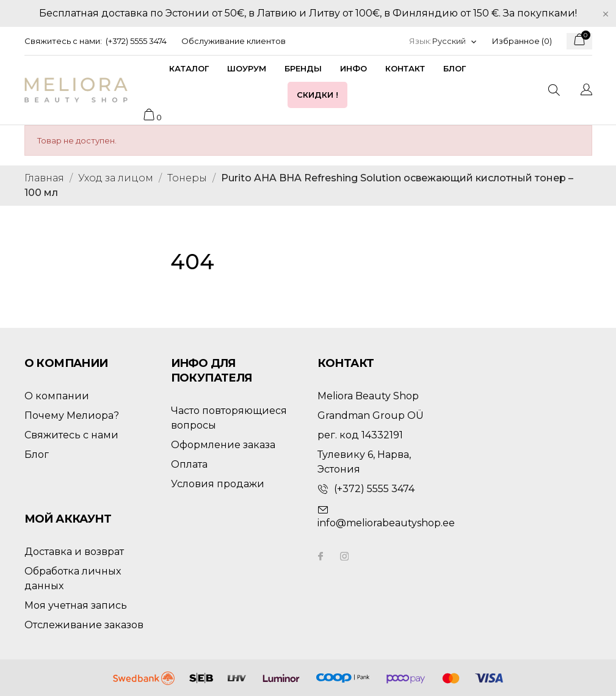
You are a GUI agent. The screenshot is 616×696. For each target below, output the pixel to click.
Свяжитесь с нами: (63, 41)
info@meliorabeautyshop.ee (386, 523)
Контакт (405, 68)
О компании (57, 396)
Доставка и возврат (74, 552)
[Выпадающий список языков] (455, 41)
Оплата (189, 464)
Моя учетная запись (76, 605)
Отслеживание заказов (84, 625)
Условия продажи (218, 484)
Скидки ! (317, 95)
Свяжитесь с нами (71, 435)
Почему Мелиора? (72, 415)
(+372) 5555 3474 (136, 41)
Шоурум (247, 68)
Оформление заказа (223, 445)
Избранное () (522, 41)
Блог (455, 68)
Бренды (303, 68)
